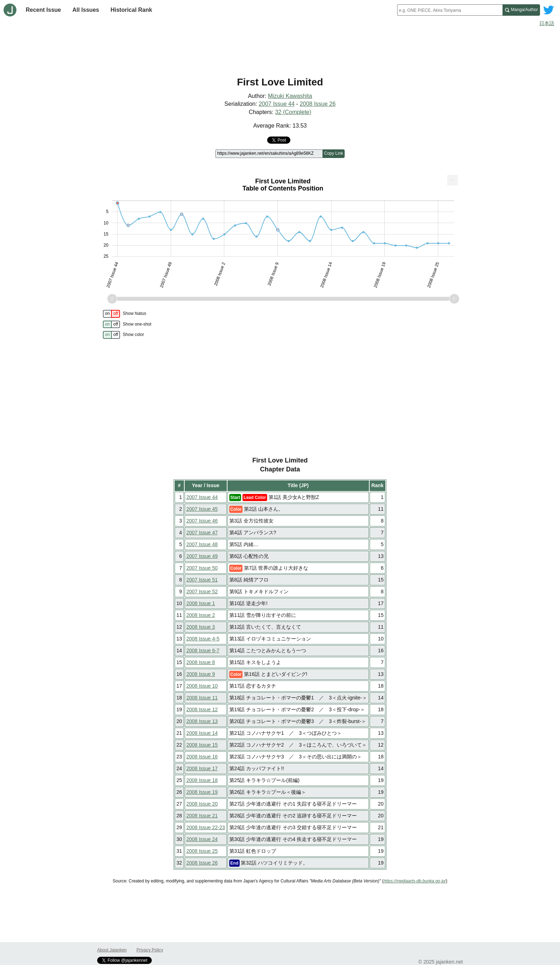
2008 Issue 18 (202, 780)
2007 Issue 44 (277, 104)
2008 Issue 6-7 (203, 650)
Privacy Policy (150, 950)
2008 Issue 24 (202, 839)
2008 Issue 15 (202, 745)
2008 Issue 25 (202, 851)
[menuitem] (452, 180)
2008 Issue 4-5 (203, 639)
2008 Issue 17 (202, 768)
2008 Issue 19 (202, 792)
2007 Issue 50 (202, 568)
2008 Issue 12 (202, 709)
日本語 (547, 23)
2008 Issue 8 (201, 662)
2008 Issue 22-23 (206, 827)
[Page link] (269, 154)
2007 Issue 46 (202, 521)
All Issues (86, 10)
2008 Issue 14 (202, 733)
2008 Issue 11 (202, 698)
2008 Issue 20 (202, 804)
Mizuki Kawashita (290, 96)
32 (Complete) (293, 112)
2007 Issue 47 (202, 533)
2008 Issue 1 (201, 603)
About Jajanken (112, 950)
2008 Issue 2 (201, 615)
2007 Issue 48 (202, 544)
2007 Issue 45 (202, 509)
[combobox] (450, 10)
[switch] (111, 314)
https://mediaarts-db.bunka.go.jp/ (415, 881)
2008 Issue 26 (318, 104)
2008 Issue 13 (202, 721)
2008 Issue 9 (201, 674)
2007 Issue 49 (202, 556)
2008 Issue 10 (202, 686)
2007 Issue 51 (202, 580)
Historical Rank (131, 10)
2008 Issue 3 (201, 627)
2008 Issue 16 (202, 757)
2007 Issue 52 (202, 592)
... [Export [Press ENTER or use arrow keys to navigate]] (452, 179)
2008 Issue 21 (202, 816)
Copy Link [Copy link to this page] (333, 153)
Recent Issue (43, 10)
